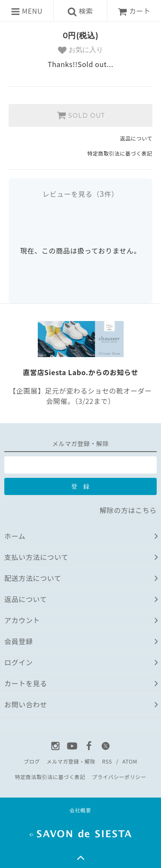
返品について (136, 138)
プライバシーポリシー (119, 777)
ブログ (32, 761)
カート (134, 11)
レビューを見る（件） (80, 194)
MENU (27, 11)
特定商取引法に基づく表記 (120, 153)
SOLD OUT (81, 115)
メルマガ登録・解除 (71, 761)
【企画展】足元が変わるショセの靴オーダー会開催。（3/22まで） (80, 396)
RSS (107, 761)
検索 (80, 11)
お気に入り (80, 50)
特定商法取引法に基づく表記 (50, 777)
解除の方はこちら (128, 510)
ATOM (130, 761)
